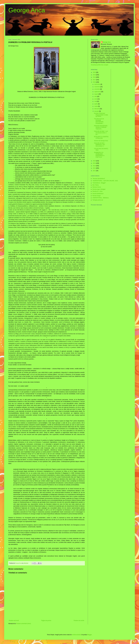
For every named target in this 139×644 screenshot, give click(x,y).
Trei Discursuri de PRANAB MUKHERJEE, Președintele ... (99, 121)
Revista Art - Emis (97, 191)
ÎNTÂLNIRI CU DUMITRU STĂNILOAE (101, 137)
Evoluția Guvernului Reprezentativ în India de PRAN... (101, 115)
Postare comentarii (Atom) (24, 624)
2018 (94, 77)
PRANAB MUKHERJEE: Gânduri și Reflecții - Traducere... (101, 127)
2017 (94, 80)
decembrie (97, 84)
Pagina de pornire (46, 621)
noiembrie (97, 87)
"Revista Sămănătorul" (99, 179)
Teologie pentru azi (98, 200)
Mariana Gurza (97, 187)
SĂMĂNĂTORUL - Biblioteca (100, 198)
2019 (94, 75)
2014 (94, 163)
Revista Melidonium (98, 194)
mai (96, 101)
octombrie (97, 89)
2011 (94, 171)
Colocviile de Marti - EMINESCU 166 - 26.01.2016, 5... (100, 145)
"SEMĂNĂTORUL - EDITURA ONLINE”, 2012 (105, 181)
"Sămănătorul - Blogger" (99, 183)
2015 (94, 161)
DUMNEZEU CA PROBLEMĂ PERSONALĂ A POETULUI (99, 155)
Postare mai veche (79, 621)
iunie (96, 99)
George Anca (27, 10)
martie (96, 106)
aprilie (96, 104)
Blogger (90, 635)
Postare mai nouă (14, 621)
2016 (94, 82)
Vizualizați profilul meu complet (100, 65)
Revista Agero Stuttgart (99, 189)
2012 (94, 168)
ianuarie (97, 111)
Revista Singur (97, 196)
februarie (97, 109)
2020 (94, 72)
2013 (94, 166)
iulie (96, 96)
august (96, 94)
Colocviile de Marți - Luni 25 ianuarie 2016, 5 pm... (101, 133)
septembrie (98, 92)
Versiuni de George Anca (101, 141)
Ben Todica (96, 185)
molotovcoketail (76, 635)
